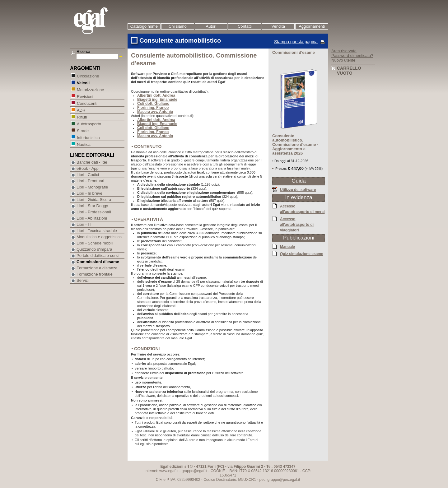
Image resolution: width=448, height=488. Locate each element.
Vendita (278, 26)
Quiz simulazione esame (302, 253)
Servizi (83, 280)
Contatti (245, 26)
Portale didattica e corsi (98, 256)
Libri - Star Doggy (92, 206)
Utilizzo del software (298, 189)
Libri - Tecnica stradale (97, 231)
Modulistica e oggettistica (99, 237)
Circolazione (88, 76)
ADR (81, 110)
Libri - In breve (89, 193)
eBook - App (88, 168)
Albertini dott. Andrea (156, 95)
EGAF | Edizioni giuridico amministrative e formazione (98, 21)
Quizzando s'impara (94, 249)
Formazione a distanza (97, 268)
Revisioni (85, 96)
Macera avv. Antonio (155, 112)
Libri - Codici (88, 175)
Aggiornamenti (312, 26)
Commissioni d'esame (98, 262)
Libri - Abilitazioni (92, 218)
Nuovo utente (343, 60)
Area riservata (344, 51)
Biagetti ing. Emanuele (157, 100)
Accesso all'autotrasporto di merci (302, 209)
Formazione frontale (95, 274)
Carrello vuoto (349, 71)
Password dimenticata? (352, 56)
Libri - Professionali (94, 212)
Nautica (84, 144)
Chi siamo (178, 26)
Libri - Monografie (92, 187)
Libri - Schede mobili (95, 243)
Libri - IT (84, 224)
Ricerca (83, 51)
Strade (83, 130)
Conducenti (87, 103)
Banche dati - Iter (92, 162)
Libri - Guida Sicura (94, 200)
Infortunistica (88, 137)
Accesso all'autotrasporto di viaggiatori (297, 224)
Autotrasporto (89, 124)
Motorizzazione (90, 89)
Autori (211, 26)
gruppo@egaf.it (194, 471)
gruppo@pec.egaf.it (284, 480)
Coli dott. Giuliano (153, 104)
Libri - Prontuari (90, 181)
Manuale (287, 246)
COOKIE (218, 471)
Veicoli (83, 83)
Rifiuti (82, 117)
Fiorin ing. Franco (153, 108)
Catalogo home (144, 26)
